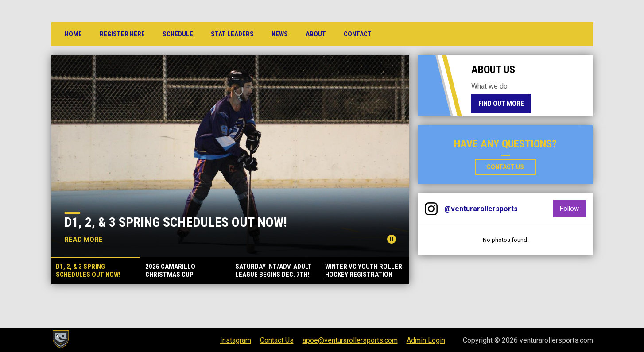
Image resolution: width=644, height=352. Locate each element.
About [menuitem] (316, 34)
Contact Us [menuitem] (277, 340)
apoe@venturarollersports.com (350, 340)
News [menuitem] (280, 34)
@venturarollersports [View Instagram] (481, 209)
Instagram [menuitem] (236, 340)
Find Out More (501, 104)
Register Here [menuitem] (122, 34)
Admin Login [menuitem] (426, 340)
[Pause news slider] (392, 239)
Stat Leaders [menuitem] (232, 34)
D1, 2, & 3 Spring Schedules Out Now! (176, 222)
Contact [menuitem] (358, 34)
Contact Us (505, 167)
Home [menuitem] (73, 34)
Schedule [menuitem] (178, 34)
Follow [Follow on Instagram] (573, 208)
